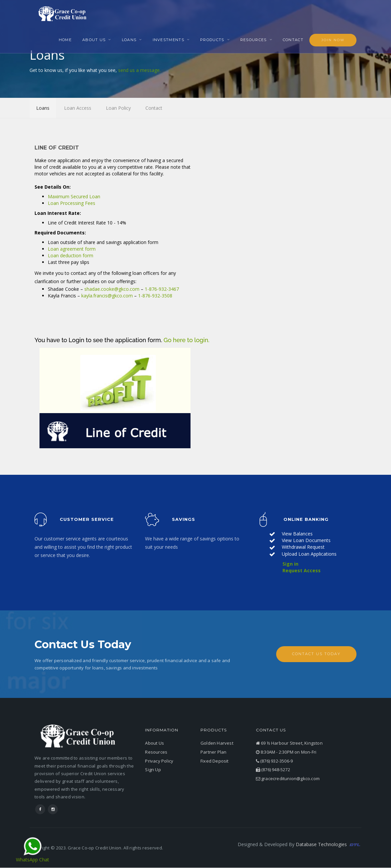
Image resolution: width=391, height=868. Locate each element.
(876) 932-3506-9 (274, 761)
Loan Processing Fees (72, 204)
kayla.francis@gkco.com (107, 296)
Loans (129, 40)
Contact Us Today (316, 654)
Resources (254, 40)
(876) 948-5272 (273, 770)
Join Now (333, 40)
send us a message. (139, 70)
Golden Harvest (217, 744)
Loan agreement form (72, 249)
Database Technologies (329, 845)
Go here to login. (187, 340)
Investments (168, 40)
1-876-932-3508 (155, 296)
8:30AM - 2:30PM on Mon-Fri (286, 752)
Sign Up (153, 770)
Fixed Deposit (215, 761)
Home (65, 40)
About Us (94, 40)
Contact (293, 40)
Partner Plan (213, 752)
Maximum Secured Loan (74, 197)
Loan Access (78, 108)
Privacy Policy (159, 761)
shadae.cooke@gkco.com (112, 289)
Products (212, 40)
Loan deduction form (71, 256)
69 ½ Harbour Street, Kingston (289, 744)
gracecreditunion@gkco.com (288, 779)
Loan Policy (118, 108)
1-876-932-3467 (162, 289)
